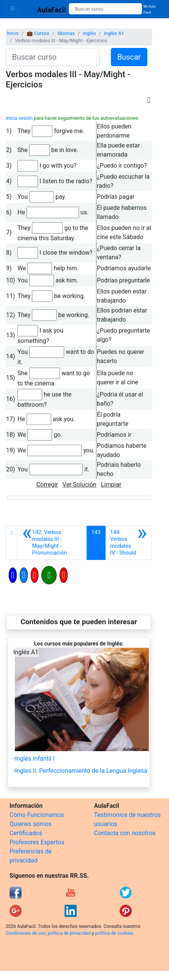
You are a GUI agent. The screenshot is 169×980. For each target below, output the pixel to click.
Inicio (13, 33)
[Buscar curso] (105, 9)
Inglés (89, 33)
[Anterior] (52, 543)
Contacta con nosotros (125, 833)
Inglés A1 (114, 33)
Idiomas (66, 33)
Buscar (129, 57)
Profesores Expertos (37, 842)
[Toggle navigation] (13, 8)
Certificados (26, 833)
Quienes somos (31, 824)
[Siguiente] (129, 543)
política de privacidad (69, 933)
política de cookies (114, 933)
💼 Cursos (38, 33)
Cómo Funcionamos (37, 815)
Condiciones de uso (26, 933)
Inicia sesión (19, 118)
